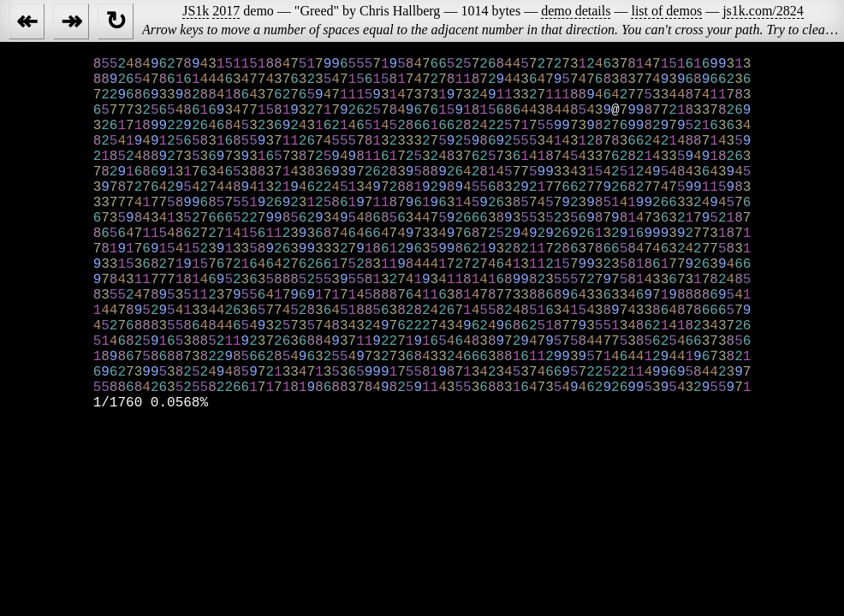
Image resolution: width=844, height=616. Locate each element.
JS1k (196, 11)
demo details (576, 11)
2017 (226, 11)
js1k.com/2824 (763, 11)
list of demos (666, 11)
